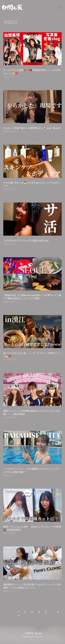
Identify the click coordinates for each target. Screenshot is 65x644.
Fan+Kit (38, 633)
